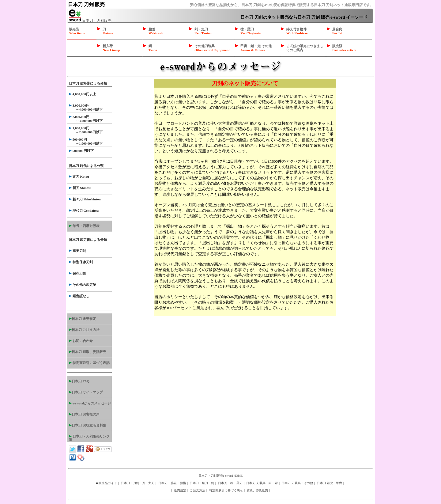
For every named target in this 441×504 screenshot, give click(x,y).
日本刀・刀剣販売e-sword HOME (221, 476)
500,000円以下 (81, 151)
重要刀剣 (77, 251)
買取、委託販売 (257, 490)
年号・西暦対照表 (84, 226)
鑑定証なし (79, 296)
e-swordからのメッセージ (90, 403)
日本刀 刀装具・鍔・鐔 (262, 483)
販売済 (344, 48)
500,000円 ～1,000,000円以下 (86, 141)
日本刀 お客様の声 (84, 414)
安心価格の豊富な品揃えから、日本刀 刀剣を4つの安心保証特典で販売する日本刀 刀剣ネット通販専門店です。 (282, 5)
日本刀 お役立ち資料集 (88, 425)
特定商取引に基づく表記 (89, 363)
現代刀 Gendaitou (84, 210)
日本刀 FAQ (79, 381)
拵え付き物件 (297, 31)
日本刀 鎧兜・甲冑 (329, 483)
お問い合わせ (81, 341)
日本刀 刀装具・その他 (297, 483)
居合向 (337, 31)
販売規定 (180, 490)
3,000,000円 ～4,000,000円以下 (86, 107)
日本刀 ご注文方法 (84, 330)
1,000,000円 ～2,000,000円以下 (86, 130)
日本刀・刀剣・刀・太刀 (138, 483)
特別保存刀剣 (81, 262)
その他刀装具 (212, 48)
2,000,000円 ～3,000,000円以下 (86, 119)
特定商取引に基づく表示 (226, 490)
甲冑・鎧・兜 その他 (256, 48)
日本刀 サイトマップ (86, 392)
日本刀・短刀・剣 (202, 483)
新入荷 (111, 48)
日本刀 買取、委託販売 (88, 352)
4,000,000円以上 (83, 94)
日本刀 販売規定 (83, 319)
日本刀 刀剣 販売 (86, 4)
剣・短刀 (203, 31)
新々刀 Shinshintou (85, 199)
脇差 (156, 31)
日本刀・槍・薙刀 (230, 483)
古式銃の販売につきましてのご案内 (305, 48)
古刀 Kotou (79, 176)
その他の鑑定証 (83, 285)
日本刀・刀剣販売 (90, 21)
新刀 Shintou (80, 188)
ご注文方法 (198, 490)
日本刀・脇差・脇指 (172, 483)
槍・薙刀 (251, 31)
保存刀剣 (77, 273)
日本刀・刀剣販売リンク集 (89, 438)
